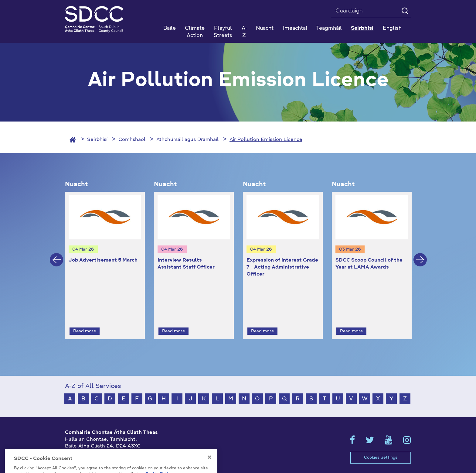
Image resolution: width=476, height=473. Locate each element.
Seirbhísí (97, 140)
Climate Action (195, 32)
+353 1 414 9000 (87, 445)
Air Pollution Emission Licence (266, 140)
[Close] (209, 469)
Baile (170, 28)
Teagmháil (329, 28)
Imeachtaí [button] (295, 28)
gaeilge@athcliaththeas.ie (96, 455)
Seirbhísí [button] (362, 28)
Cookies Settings (381, 446)
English (392, 28)
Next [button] (420, 254)
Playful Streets (223, 32)
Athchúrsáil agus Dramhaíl (187, 140)
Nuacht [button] (265, 28)
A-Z (244, 32)
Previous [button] (56, 254)
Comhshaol (132, 140)
